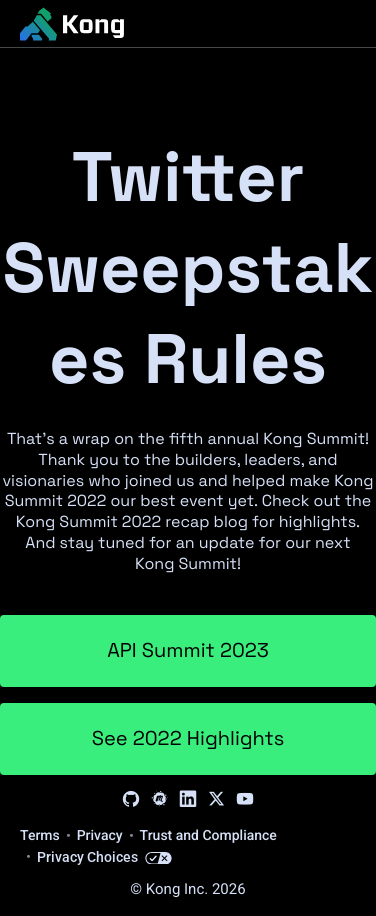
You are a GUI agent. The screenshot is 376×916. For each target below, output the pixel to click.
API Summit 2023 (188, 650)
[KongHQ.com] (72, 23)
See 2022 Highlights (188, 738)
